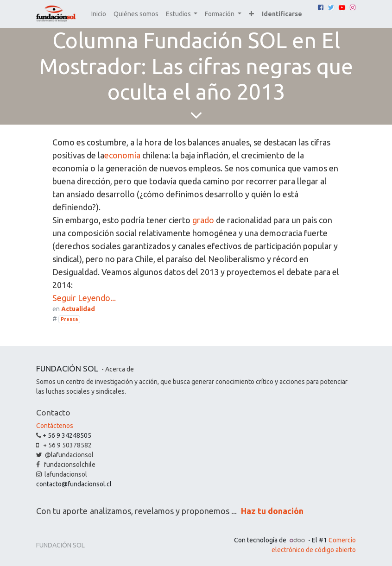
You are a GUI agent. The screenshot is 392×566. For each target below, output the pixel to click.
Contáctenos (55, 426)
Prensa (69, 319)
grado (203, 220)
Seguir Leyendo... (84, 298)
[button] (251, 14)
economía (122, 155)
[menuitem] (99, 14)
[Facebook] (321, 7)
